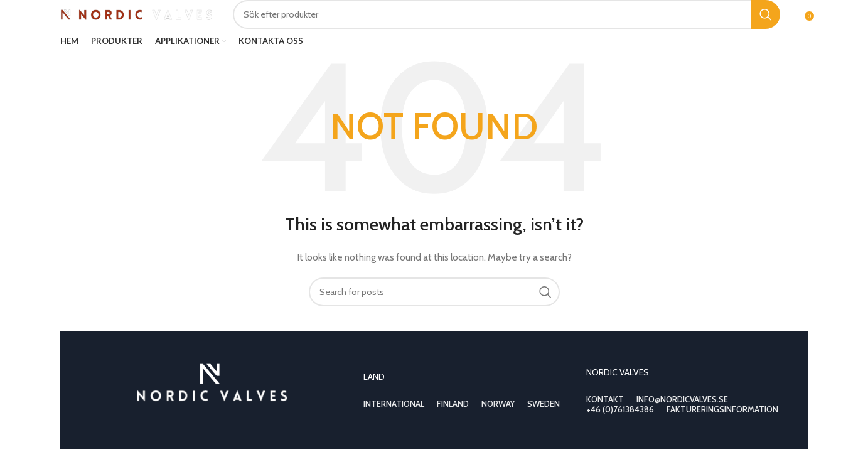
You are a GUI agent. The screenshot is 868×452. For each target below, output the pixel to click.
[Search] (506, 14)
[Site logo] (137, 13)
